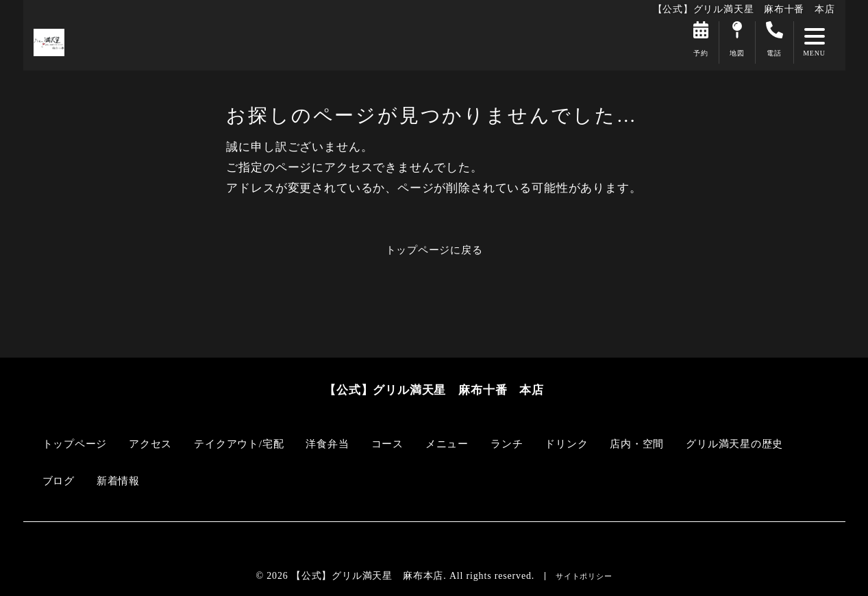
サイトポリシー (584, 576)
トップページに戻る (434, 250)
